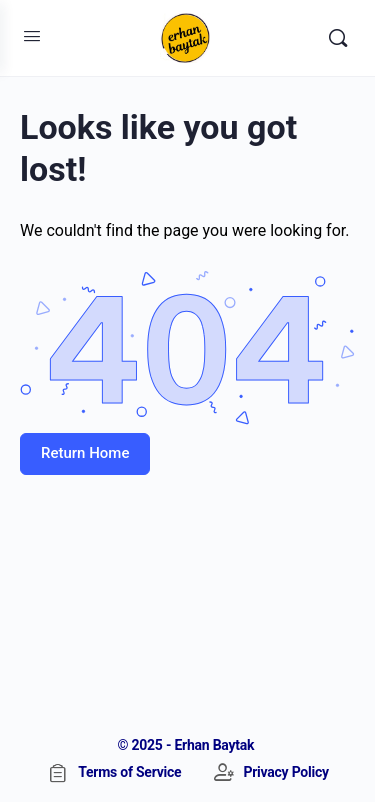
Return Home (85, 453)
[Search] (338, 38)
